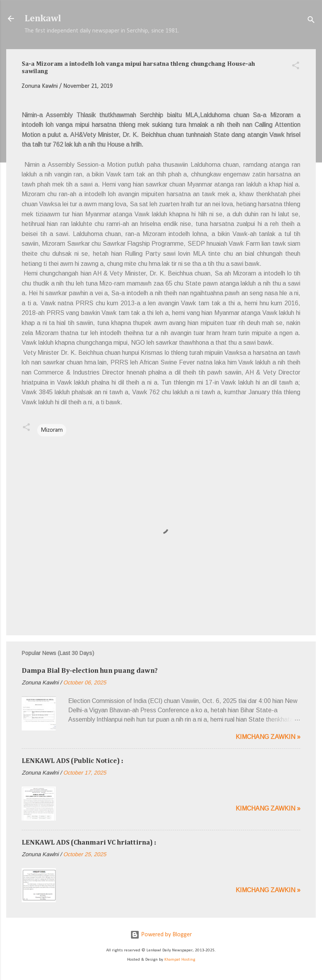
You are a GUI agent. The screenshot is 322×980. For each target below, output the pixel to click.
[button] (296, 67)
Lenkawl (43, 19)
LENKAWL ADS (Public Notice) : (72, 761)
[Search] (311, 21)
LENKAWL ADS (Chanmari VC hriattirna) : (89, 843)
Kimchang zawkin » (268, 737)
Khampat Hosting (180, 960)
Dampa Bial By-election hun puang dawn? (90, 671)
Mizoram (52, 430)
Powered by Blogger (161, 935)
